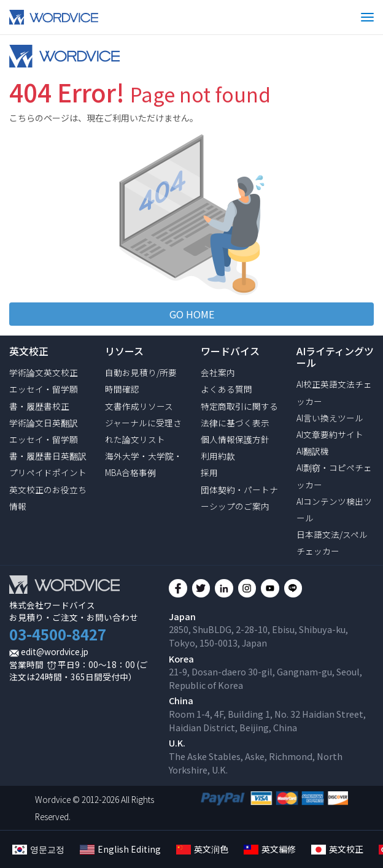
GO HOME (192, 314)
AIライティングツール (335, 357)
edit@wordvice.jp (55, 651)
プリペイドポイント (48, 472)
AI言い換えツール (330, 418)
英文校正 (337, 849)
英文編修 (270, 849)
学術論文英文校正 (44, 372)
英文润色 (202, 849)
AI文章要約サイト (330, 434)
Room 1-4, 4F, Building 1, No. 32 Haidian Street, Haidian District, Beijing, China (267, 720)
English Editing (120, 849)
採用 (209, 472)
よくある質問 (226, 389)
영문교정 (38, 849)
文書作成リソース (139, 406)
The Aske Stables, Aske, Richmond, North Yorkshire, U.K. (256, 763)
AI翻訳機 (313, 451)
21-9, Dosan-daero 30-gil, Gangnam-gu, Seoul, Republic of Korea (265, 678)
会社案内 (218, 372)
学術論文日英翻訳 (44, 423)
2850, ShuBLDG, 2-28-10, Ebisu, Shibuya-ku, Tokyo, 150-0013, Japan (258, 636)
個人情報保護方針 (235, 439)
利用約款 (218, 456)
